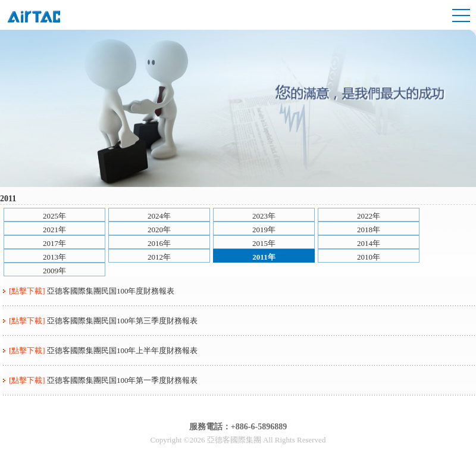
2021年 (54, 230)
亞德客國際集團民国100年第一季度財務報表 (123, 380)
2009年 (54, 271)
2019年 (264, 230)
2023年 (264, 216)
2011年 (264, 257)
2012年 (159, 257)
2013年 (54, 257)
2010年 (369, 257)
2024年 (159, 216)
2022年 (369, 216)
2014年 (369, 243)
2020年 (159, 230)
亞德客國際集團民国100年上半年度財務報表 (123, 350)
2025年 (54, 216)
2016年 (159, 243)
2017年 (54, 243)
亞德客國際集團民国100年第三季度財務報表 (123, 321)
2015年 (264, 243)
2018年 (369, 230)
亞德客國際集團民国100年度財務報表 (111, 291)
